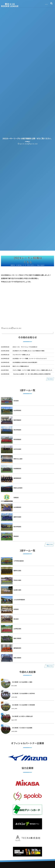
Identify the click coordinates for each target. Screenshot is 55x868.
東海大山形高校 (18, 488)
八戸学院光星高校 (19, 561)
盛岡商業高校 (17, 478)
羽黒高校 (16, 498)
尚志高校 (16, 401)
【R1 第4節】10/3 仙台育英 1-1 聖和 (22, 682)
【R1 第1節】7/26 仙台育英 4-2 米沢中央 (23, 693)
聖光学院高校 (17, 527)
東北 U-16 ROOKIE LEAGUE (10, 5)
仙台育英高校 (17, 410)
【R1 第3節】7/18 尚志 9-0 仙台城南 (22, 728)
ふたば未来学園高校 (19, 600)
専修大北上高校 (18, 459)
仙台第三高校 (17, 590)
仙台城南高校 (17, 507)
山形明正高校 (17, 629)
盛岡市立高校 (17, 571)
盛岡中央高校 (17, 517)
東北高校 (16, 619)
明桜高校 (16, 536)
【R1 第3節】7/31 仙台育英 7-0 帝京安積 (23, 705)
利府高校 (16, 609)
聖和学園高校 (17, 420)
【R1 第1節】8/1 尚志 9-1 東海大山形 (22, 716)
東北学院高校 (17, 430)
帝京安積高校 (17, 439)
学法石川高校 (17, 580)
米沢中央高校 (17, 449)
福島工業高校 (17, 638)
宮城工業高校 (17, 658)
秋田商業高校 (17, 468)
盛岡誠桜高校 (17, 648)
